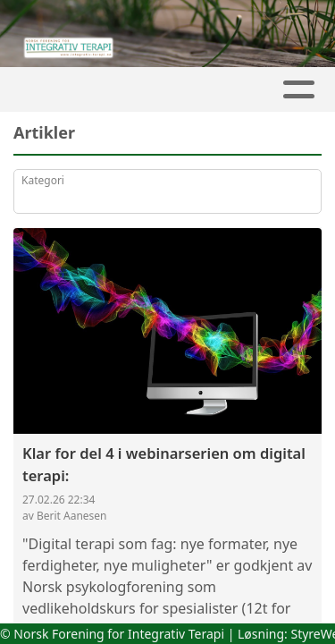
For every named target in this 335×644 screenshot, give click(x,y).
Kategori (43, 180)
